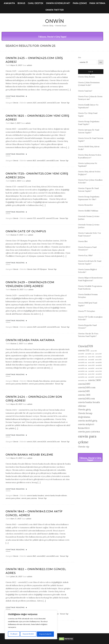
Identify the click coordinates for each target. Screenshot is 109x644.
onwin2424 (42, 442)
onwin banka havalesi (35, 495)
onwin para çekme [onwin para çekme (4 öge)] (87, 439)
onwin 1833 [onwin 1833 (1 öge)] (98, 354)
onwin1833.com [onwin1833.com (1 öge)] (82, 357)
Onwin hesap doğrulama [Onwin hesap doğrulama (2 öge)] (85, 415)
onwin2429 (42, 327)
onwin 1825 (31, 161)
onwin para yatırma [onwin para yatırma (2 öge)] (89, 432)
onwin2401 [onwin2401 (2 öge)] (84, 391)
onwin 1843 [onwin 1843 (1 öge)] (99, 377)
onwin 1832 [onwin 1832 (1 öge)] (94, 351)
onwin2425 (42, 103)
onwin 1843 (31, 556)
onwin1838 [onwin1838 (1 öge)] (98, 362)
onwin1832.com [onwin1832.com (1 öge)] (90, 354)
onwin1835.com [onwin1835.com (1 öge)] (82, 362)
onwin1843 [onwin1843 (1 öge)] (91, 377)
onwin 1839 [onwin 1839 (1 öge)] (91, 365)
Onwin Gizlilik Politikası (88, 211)
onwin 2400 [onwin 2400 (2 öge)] (94, 380)
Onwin (55, 21)
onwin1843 (41, 556)
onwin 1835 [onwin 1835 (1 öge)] (98, 360)
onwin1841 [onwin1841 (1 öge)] (91, 371)
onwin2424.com (53, 442)
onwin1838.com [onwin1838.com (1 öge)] (83, 365)
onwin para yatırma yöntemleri (41, 384)
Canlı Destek (36, 3)
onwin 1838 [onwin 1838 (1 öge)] (91, 362)
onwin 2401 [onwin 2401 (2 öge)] (84, 395)
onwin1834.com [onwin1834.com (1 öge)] (83, 360)
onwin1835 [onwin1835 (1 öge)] (91, 360)
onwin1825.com (52, 161)
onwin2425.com (53, 103)
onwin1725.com (52, 218)
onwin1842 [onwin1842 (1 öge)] (99, 374)
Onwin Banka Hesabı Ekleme (29, 455)
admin (29, 65)
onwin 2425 (32, 103)
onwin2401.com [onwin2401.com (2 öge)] (86, 399)
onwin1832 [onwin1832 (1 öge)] (81, 354)
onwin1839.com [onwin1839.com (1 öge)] (83, 368)
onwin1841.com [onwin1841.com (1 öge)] (82, 374)
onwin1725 (41, 218)
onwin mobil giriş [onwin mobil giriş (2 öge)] (88, 421)
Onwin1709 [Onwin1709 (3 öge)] (85, 346)
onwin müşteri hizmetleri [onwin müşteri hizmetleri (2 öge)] (86, 426)
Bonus (21, 3)
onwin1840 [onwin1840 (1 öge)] (91, 368)
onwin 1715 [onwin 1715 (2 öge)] (84, 350)
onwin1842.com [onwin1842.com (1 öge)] (83, 377)
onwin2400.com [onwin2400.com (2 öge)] (87, 387)
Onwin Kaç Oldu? (85, 255)
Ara (79, 57)
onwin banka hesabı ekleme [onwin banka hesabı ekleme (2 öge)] (89, 404)
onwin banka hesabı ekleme (56, 495)
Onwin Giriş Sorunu (86, 77)
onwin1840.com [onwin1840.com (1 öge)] (83, 371)
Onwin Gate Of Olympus (26, 231)
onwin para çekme (13, 498)
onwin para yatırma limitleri (17, 384)
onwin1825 (41, 161)
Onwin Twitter (55, 10)
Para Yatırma (97, 3)
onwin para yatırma (58, 381)
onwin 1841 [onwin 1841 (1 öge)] (98, 371)
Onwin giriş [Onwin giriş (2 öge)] (84, 409)
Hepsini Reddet (28, 634)
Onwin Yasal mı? (85, 91)
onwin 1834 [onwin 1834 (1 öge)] (91, 357)
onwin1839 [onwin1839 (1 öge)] (99, 365)
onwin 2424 (32, 442)
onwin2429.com (53, 327)
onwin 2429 (32, 327)
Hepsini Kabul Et (46, 634)
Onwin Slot (83, 241)
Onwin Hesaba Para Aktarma (30, 340)
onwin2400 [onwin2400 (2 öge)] (84, 384)
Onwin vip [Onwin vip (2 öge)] (84, 447)
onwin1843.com (52, 556)
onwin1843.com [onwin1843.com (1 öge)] (83, 381)
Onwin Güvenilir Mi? (58, 3)
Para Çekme (80, 3)
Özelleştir (14, 634)
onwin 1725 (31, 218)
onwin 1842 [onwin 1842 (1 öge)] (91, 374)
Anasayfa (9, 3)
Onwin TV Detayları (87, 311)
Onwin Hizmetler (85, 205)
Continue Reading (16, 96)
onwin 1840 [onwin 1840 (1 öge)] (99, 368)
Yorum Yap (65, 103)
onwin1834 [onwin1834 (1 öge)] (98, 357)
